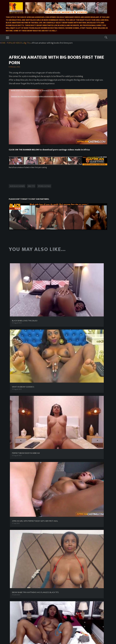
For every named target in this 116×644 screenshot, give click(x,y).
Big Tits (27, 43)
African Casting (15, 492)
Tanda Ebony (14, 522)
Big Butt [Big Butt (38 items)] (30, 427)
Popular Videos (15, 545)
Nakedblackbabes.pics (15, 587)
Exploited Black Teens (17, 524)
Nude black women (17, 186)
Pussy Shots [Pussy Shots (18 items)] (16, 443)
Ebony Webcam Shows (87, 545)
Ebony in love (66, 408)
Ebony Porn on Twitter (17, 473)
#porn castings (44, 186)
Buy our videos (57, 545)
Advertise (13, 411)
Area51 (64, 419)
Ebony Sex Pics (65, 587)
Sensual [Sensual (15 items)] (28, 443)
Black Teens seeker (16, 519)
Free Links (56, 548)
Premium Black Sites (17, 481)
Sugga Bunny (14, 500)
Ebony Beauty (67, 411)
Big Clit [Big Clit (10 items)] (39, 427)
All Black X (13, 498)
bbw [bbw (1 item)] (23, 428)
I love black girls (15, 468)
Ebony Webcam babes (15, 605)
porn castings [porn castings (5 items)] (42, 439)
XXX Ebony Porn (15, 471)
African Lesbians (66, 564)
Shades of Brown (15, 511)
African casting (13, 582)
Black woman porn (68, 422)
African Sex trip (15, 503)
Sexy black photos (66, 585)
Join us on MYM (13, 567)
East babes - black (14, 593)
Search (107, 38)
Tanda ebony (65, 567)
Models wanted (15, 406)
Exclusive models (29, 545)
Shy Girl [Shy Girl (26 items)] (14, 448)
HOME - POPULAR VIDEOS (11, 43)
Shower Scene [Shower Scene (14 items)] (41, 443)
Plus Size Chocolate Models (19, 479)
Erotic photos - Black (15, 590)
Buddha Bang (14, 516)
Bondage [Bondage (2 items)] (19, 434)
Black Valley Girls (15, 514)
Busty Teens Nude (68, 424)
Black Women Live (16, 495)
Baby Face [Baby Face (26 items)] (15, 427)
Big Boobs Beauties (14, 608)
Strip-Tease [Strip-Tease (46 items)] (27, 448)
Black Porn (65, 416)
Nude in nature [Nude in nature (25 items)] (27, 438)
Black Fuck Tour (15, 506)
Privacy (12, 408)
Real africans (14, 508)
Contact (66, 548)
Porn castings (71, 545)
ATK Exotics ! (14, 527)
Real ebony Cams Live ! (17, 487)
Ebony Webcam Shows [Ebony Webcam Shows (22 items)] (36, 433)
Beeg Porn (65, 414)
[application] (58, 117)
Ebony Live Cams (15, 463)
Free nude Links (67, 427)
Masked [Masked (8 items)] (13, 438)
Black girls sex (12, 570)
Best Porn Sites (67, 406)
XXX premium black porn (18, 489)
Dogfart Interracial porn (18, 484)
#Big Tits (31, 186)
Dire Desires (14, 465)
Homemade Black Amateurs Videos (61, 540)
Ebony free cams (15, 476)
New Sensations (13, 575)
